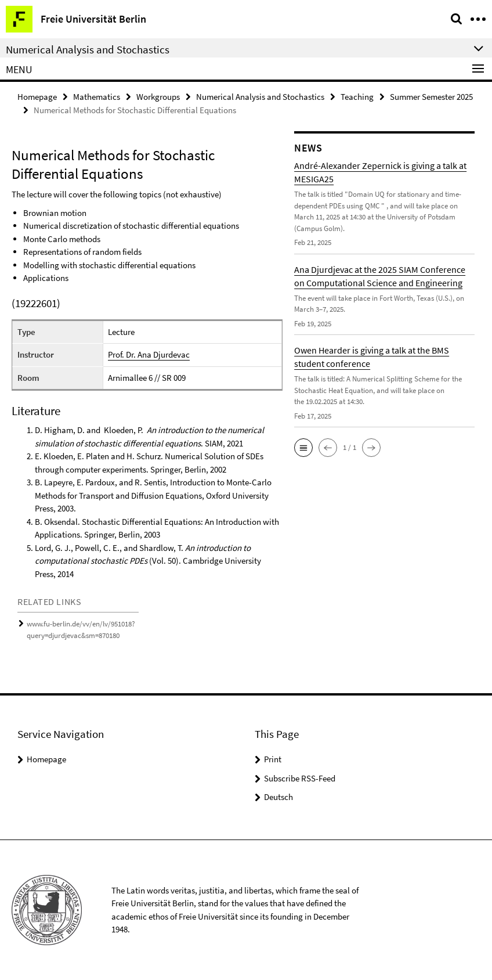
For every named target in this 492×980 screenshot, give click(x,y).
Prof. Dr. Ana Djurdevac (149, 354)
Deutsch (278, 797)
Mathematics (97, 97)
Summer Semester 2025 (431, 97)
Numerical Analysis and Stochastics (260, 97)
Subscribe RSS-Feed (300, 778)
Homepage (37, 97)
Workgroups (158, 97)
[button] (303, 448)
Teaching (357, 97)
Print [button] (273, 759)
